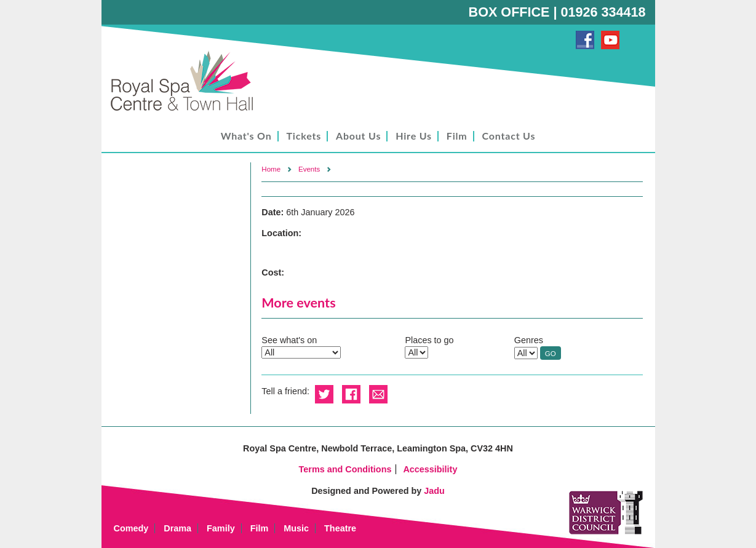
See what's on (289, 340)
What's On (246, 136)
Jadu (434, 491)
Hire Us (414, 136)
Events (309, 169)
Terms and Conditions (345, 469)
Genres (529, 340)
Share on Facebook (351, 395)
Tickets (304, 136)
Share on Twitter (324, 395)
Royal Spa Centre (188, 81)
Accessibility (430, 469)
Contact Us (509, 136)
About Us (358, 136)
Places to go (429, 340)
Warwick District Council (606, 513)
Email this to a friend (378, 395)
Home (271, 169)
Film (457, 136)
